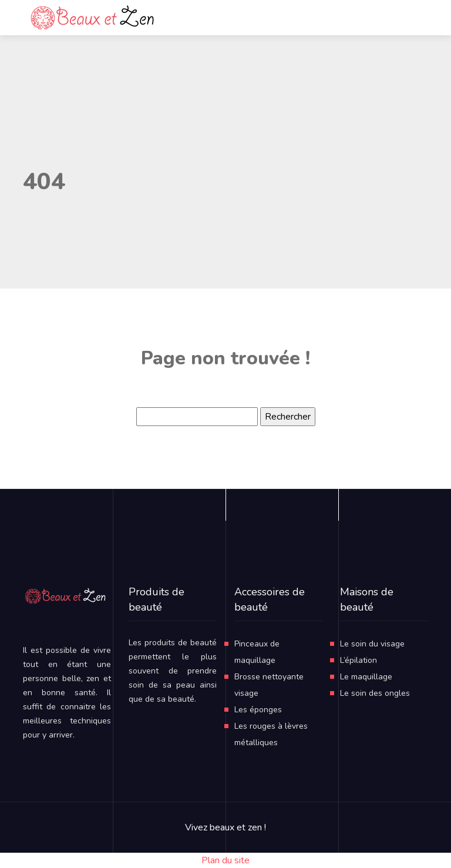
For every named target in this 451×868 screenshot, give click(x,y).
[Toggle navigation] (386, 18)
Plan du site (225, 860)
